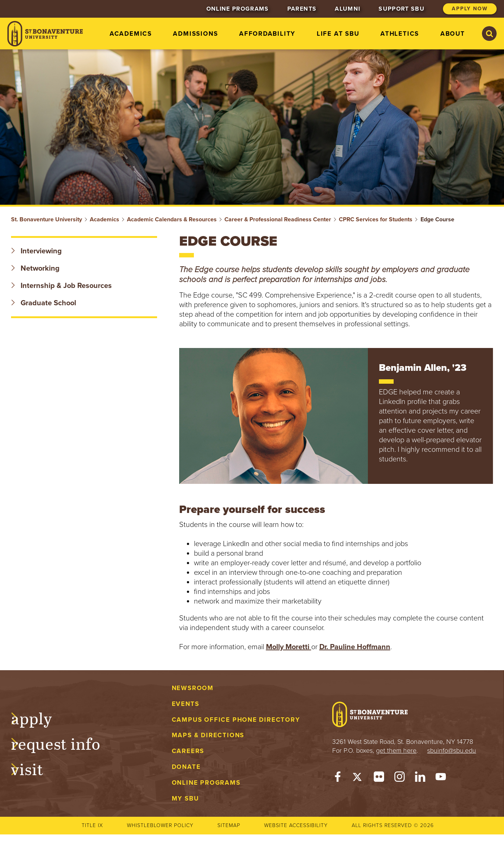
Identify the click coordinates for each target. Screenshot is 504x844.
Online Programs (206, 783)
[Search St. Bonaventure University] (489, 34)
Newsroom (193, 688)
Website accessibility (296, 825)
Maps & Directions (208, 735)
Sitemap (229, 825)
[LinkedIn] (420, 778)
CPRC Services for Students (376, 219)
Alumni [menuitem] (347, 9)
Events (186, 704)
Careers (188, 751)
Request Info (63, 743)
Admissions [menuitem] (195, 34)
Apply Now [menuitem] (470, 9)
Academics (104, 219)
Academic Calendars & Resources (172, 219)
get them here (396, 750)
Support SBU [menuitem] (402, 9)
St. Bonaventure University (47, 219)
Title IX (92, 825)
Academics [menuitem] (131, 34)
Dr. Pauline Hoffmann (355, 647)
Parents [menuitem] (302, 9)
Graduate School (44, 303)
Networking (35, 268)
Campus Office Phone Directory (236, 720)
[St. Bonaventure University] (45, 34)
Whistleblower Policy (160, 825)
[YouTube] (441, 778)
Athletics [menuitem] (400, 34)
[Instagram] (400, 778)
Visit (35, 768)
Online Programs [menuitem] (238, 9)
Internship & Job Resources (61, 286)
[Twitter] (358, 778)
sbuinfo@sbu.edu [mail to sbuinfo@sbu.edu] (452, 750)
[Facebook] (338, 778)
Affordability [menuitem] (267, 34)
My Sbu (185, 799)
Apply (39, 717)
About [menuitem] (453, 34)
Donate (186, 767)
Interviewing (36, 251)
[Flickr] (379, 778)
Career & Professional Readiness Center (278, 219)
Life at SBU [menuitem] (338, 34)
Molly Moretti (289, 647)
